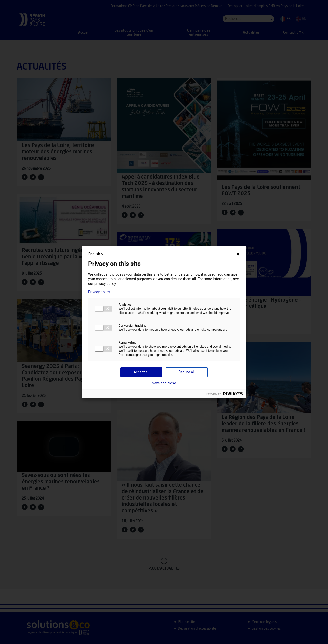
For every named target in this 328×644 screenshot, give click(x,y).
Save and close (164, 383)
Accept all (141, 372)
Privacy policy (99, 292)
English (96, 254)
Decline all (187, 372)
